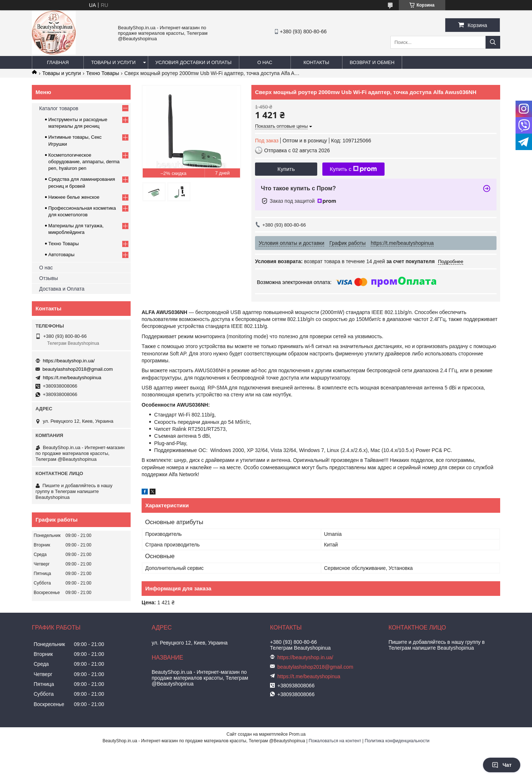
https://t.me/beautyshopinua (72, 378)
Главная (58, 62)
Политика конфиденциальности (397, 741)
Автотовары (61, 255)
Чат (502, 765)
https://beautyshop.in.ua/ (69, 361)
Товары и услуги (113, 62)
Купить (286, 169)
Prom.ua (297, 734)
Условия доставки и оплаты (194, 62)
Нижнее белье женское (74, 197)
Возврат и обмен (372, 62)
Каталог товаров (59, 108)
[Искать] (493, 42)
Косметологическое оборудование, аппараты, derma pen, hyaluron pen (84, 162)
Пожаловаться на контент (335, 741)
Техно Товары (103, 73)
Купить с (353, 169)
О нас (265, 62)
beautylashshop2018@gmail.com (78, 369)
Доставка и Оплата (62, 289)
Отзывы (48, 278)
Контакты (316, 62)
